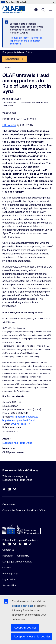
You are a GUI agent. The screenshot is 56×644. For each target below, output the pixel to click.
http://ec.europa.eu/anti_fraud (18, 420)
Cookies (7, 568)
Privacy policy (10, 573)
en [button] (36, 10)
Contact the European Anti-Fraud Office (24, 510)
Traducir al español (20, 38)
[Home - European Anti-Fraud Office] (17, 10)
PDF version (9, 125)
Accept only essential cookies (32, 636)
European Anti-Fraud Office (17, 443)
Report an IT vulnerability (16, 556)
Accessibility (9, 585)
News (8, 67)
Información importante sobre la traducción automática (26, 41)
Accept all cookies (25, 628)
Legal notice (9, 579)
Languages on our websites (17, 562)
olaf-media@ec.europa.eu (24, 417)
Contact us (8, 550)
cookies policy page (23, 606)
